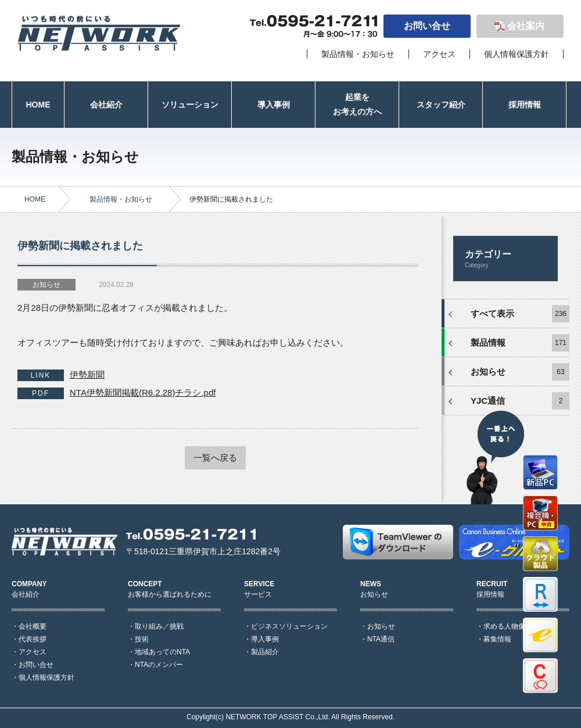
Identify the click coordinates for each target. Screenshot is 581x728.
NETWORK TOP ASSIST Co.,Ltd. (277, 717)
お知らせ (488, 372)
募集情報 (497, 639)
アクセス (439, 54)
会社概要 (33, 626)
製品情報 (488, 343)
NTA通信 (381, 639)
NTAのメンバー (159, 665)
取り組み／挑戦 (159, 626)
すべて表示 (492, 313)
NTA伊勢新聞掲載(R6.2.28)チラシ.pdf (143, 392)
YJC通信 (488, 401)
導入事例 (265, 639)
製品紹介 (265, 652)
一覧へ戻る (215, 458)
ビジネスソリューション (289, 626)
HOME (35, 199)
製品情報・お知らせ (358, 54)
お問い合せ (427, 26)
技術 (142, 639)
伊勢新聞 (87, 374)
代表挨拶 (33, 639)
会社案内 (526, 26)
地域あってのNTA (162, 652)
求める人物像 (504, 626)
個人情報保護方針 (517, 54)
